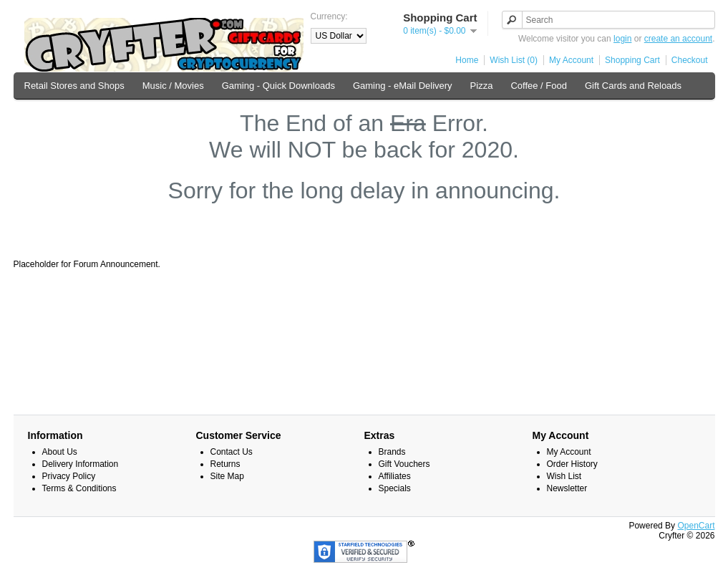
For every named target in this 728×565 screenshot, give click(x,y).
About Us (60, 452)
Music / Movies (173, 86)
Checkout (690, 60)
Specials (395, 488)
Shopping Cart (632, 60)
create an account (678, 39)
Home (467, 60)
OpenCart (696, 526)
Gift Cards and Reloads (633, 86)
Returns (225, 464)
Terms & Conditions (79, 488)
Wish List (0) (514, 60)
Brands (392, 452)
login (622, 39)
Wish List (564, 476)
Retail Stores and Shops (74, 86)
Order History (572, 464)
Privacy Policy (69, 476)
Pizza (482, 86)
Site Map (227, 476)
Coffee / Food (539, 86)
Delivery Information (81, 464)
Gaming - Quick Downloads (278, 86)
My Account (571, 60)
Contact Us (232, 452)
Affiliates (395, 476)
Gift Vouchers (404, 464)
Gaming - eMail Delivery (403, 86)
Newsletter (567, 488)
